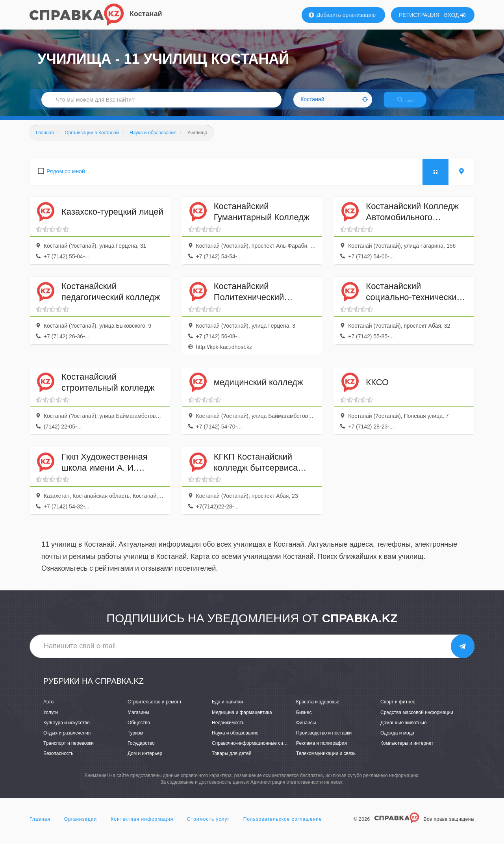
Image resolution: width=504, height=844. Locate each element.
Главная (40, 826)
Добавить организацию (342, 15)
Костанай (146, 14)
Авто (48, 709)
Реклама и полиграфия (321, 750)
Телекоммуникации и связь (326, 760)
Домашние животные (404, 729)
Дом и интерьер (145, 760)
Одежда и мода (397, 740)
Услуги (51, 719)
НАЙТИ (411, 104)
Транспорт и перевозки (69, 750)
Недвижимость (228, 729)
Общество (139, 729)
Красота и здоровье (318, 709)
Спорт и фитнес (398, 709)
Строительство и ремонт (155, 709)
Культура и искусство (67, 729)
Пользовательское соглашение (283, 826)
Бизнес (304, 719)
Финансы (306, 729)
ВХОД (455, 15)
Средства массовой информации (417, 719)
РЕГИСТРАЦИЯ (419, 15)
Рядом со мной (66, 178)
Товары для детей (232, 760)
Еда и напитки (227, 709)
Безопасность (58, 760)
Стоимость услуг (208, 826)
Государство (141, 750)
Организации (81, 826)
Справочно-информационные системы (254, 750)
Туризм (135, 740)
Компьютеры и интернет (407, 750)
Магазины (138, 719)
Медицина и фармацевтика (242, 719)
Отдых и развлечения (67, 740)
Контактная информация (142, 826)
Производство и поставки (324, 740)
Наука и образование (235, 740)
